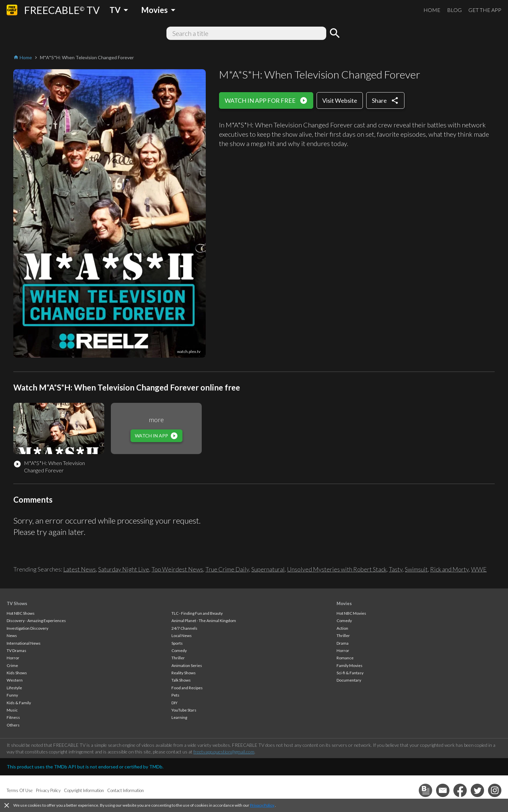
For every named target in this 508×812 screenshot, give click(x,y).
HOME (432, 10)
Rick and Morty (449, 569)
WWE (479, 569)
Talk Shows (181, 680)
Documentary (349, 680)
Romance (345, 658)
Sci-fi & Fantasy (350, 673)
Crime (12, 665)
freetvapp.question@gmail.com (224, 752)
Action (342, 628)
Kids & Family (19, 703)
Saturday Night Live (124, 569)
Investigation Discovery (27, 628)
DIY (174, 703)
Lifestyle (14, 688)
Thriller (178, 658)
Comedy (179, 650)
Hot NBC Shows (21, 613)
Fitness (13, 717)
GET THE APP (485, 10)
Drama (343, 643)
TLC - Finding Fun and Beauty (197, 613)
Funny (12, 695)
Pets (175, 695)
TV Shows (17, 603)
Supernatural (268, 569)
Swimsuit (416, 569)
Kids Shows (17, 673)
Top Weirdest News (177, 569)
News (12, 636)
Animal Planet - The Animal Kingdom (204, 621)
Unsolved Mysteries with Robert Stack (337, 569)
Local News (182, 636)
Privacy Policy (262, 805)
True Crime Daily (227, 569)
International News (24, 643)
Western (15, 680)
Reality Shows (184, 673)
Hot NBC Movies (351, 613)
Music (12, 710)
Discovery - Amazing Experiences (36, 621)
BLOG (454, 10)
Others (13, 725)
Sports (177, 643)
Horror (13, 658)
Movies (344, 603)
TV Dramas (16, 650)
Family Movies (350, 665)
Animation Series (187, 665)
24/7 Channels (184, 628)
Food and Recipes (187, 688)
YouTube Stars (184, 710)
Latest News (80, 569)
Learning (179, 717)
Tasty (396, 569)
